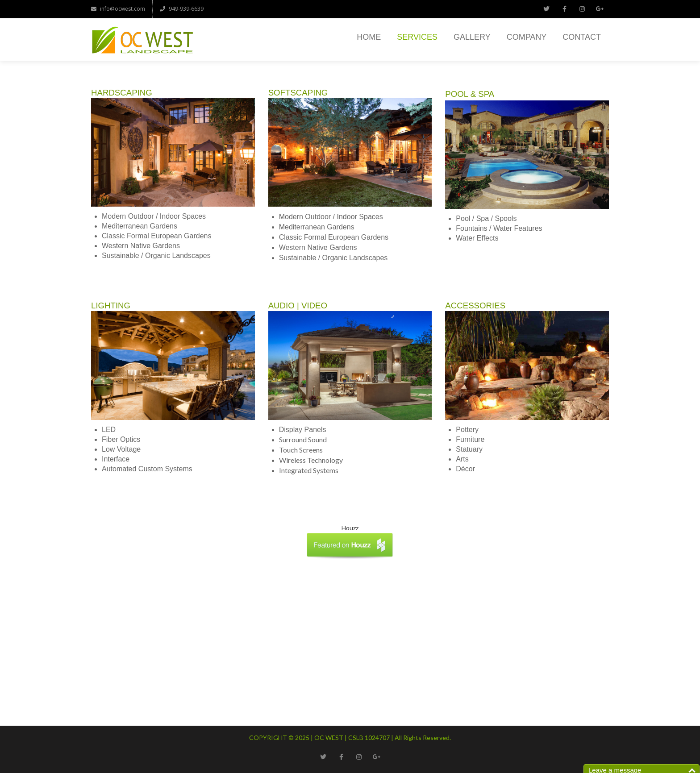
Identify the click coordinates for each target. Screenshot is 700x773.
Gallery (472, 37)
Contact (582, 37)
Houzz (350, 528)
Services (417, 37)
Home (369, 37)
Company (527, 37)
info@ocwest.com (118, 9)
